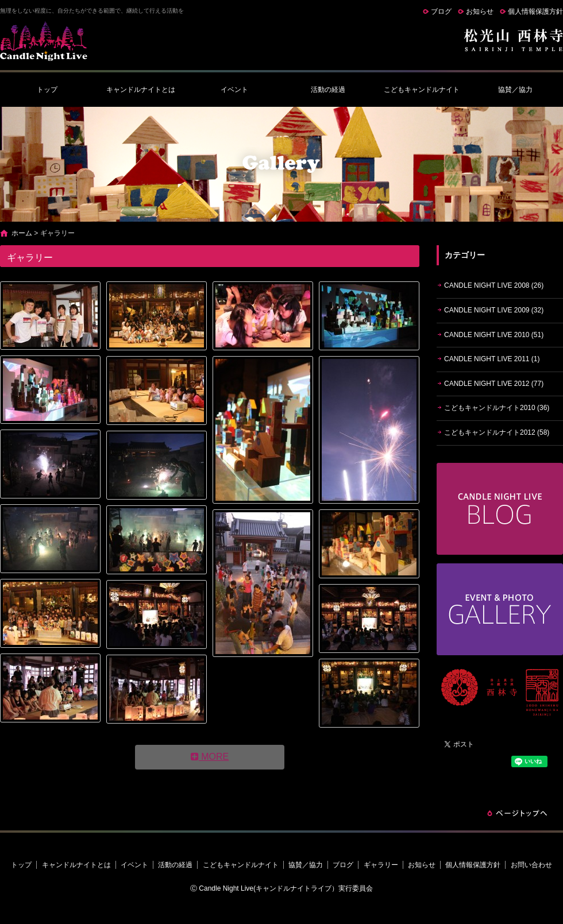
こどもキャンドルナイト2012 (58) (497, 432)
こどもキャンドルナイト (422, 90)
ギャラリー (381, 865)
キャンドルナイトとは (141, 90)
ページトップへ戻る (517, 813)
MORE (210, 757)
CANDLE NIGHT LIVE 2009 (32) (494, 310)
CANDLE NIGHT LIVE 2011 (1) (492, 359)
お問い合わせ (531, 865)
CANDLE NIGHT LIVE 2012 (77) (494, 384)
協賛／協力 (515, 90)
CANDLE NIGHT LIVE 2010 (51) (494, 335)
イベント (234, 90)
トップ (47, 90)
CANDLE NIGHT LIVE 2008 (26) (494, 285)
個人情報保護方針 (535, 11)
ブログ (441, 11)
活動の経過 (328, 90)
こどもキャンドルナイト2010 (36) (497, 408)
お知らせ (480, 11)
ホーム (22, 233)
